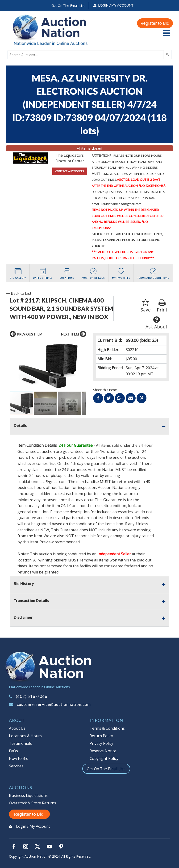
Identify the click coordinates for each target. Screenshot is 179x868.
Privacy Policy (101, 743)
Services (16, 766)
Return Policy (101, 736)
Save (146, 306)
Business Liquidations (28, 795)
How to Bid (19, 758)
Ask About (156, 323)
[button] (14, 366)
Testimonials (20, 743)
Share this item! (105, 390)
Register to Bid (155, 23)
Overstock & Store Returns (33, 803)
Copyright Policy (104, 758)
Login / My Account (116, 5)
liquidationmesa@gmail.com (42, 482)
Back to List (19, 293)
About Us (17, 728)
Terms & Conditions (107, 728)
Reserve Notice (103, 751)
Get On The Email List (68, 6)
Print (162, 306)
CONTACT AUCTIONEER (70, 171)
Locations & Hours (25, 736)
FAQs (13, 751)
